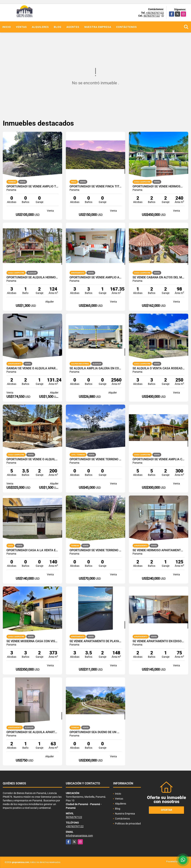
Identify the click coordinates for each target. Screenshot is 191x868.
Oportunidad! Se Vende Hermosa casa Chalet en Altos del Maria (159, 187)
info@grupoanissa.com (79, 836)
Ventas (21, 27)
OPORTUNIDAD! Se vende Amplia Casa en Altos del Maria (159, 459)
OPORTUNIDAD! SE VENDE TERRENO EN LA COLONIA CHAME (95, 459)
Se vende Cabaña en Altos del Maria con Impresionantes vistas (159, 277)
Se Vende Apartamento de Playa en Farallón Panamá (95, 641)
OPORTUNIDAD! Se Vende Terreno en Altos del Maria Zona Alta (95, 550)
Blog (58, 27)
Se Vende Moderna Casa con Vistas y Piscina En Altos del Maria (32, 641)
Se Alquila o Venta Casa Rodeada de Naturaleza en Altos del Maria (159, 368)
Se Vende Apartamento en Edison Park (159, 641)
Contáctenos (126, 27)
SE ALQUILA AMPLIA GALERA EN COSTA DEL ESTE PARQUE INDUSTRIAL (95, 368)
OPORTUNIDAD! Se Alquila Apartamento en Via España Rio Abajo (32, 732)
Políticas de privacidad (128, 824)
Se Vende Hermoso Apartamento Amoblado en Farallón (159, 550)
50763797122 (152, 16)
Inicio (7, 27)
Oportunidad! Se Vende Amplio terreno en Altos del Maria (32, 187)
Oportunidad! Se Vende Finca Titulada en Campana (95, 187)
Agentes (73, 27)
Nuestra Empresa (98, 27)
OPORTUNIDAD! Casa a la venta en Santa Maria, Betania (32, 550)
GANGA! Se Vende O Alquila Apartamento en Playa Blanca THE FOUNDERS (32, 368)
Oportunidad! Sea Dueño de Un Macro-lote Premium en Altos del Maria (95, 732)
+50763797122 (155, 13)
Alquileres (40, 27)
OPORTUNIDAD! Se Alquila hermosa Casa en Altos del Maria (32, 277)
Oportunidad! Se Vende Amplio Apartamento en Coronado (95, 277)
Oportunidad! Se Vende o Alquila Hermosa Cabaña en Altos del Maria (32, 459)
